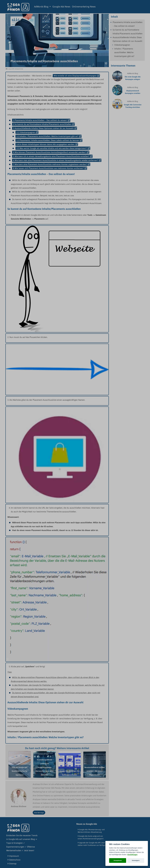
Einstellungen (132, 855)
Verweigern (136, 860)
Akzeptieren (118, 860)
